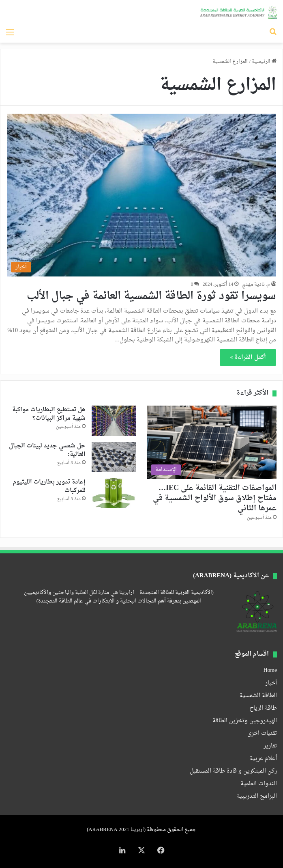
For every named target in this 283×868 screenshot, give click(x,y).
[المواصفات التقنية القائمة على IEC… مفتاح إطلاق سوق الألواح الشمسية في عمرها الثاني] (212, 442)
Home (270, 671)
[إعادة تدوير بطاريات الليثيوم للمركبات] (114, 493)
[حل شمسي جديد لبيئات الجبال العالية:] (114, 457)
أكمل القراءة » (248, 357)
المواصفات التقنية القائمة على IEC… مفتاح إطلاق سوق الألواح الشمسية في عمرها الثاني (215, 498)
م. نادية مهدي (256, 285)
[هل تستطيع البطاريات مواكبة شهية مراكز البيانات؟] (114, 421)
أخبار (271, 683)
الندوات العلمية (259, 784)
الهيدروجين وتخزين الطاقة (245, 721)
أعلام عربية (263, 759)
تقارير (270, 746)
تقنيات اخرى (262, 734)
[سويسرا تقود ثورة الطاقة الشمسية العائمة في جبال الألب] (142, 195)
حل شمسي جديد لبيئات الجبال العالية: (47, 450)
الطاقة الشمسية (258, 696)
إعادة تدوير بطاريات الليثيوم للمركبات (49, 486)
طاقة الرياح (263, 708)
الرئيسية (264, 62)
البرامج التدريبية (257, 797)
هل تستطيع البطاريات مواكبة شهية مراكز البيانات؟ (49, 414)
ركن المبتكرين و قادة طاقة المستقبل (233, 771)
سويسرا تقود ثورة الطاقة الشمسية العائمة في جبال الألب (151, 296)
